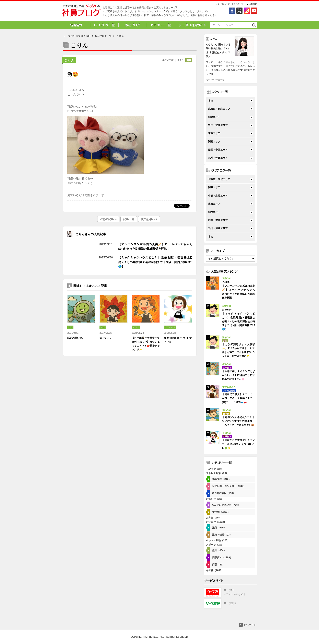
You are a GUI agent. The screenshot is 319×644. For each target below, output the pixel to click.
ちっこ (136, 327)
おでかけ (82, 257)
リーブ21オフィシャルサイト (231, 4)
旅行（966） (219, 528)
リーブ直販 (230, 603)
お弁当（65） (214, 518)
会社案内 (253, 4)
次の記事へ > (149, 219)
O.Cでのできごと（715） (226, 505)
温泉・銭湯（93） (222, 535)
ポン (103, 327)
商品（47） (218, 565)
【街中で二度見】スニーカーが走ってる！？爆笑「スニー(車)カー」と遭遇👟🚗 (238, 398)
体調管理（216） (222, 479)
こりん (69, 61)
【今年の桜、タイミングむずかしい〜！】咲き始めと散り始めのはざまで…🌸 (238, 375)
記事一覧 (129, 219)
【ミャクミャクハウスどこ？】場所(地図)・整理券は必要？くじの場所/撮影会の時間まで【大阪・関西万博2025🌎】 (155, 262)
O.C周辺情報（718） (224, 493)
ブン (70, 327)
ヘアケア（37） (215, 469)
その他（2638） (215, 570)
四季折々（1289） (222, 558)
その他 (82, 244)
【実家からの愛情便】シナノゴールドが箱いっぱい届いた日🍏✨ (238, 444)
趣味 (189, 60)
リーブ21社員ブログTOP (77, 36)
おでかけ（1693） (216, 522)
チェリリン (170, 327)
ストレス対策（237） (218, 473)
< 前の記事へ (108, 219)
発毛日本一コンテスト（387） (229, 486)
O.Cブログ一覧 (103, 36)
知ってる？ (106, 338)
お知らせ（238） (215, 499)
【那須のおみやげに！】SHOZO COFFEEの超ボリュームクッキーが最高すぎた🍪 (238, 421)
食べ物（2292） (221, 512)
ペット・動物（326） (218, 540)
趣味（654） (219, 550)
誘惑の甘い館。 (76, 338)
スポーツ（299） (215, 545)
